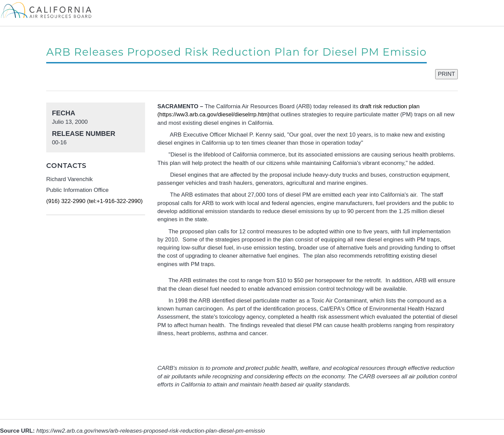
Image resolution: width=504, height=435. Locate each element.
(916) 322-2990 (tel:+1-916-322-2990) (94, 201)
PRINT (446, 74)
